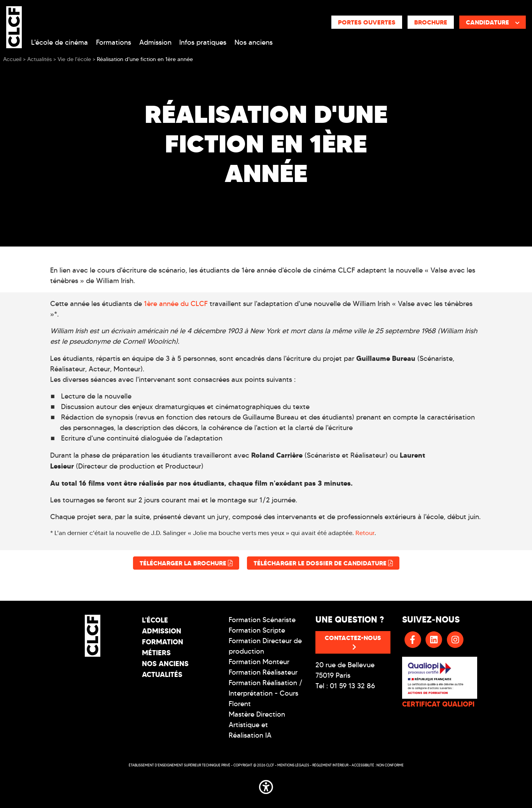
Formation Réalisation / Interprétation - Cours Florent (266, 693)
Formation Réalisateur (263, 672)
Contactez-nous (353, 642)
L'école (155, 620)
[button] (266, 786)
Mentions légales (293, 765)
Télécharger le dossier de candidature (323, 563)
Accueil (12, 59)
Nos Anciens (165, 664)
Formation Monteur (259, 662)
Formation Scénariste (262, 620)
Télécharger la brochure (186, 563)
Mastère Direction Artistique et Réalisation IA (257, 725)
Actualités (162, 674)
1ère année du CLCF (176, 304)
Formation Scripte (257, 630)
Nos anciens (254, 42)
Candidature (493, 22)
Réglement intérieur (330, 765)
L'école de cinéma (59, 42)
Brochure (431, 22)
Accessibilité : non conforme (378, 765)
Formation (163, 642)
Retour (365, 533)
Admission (155, 42)
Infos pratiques (203, 42)
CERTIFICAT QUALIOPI (438, 704)
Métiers (156, 653)
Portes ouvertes (367, 22)
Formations (114, 42)
